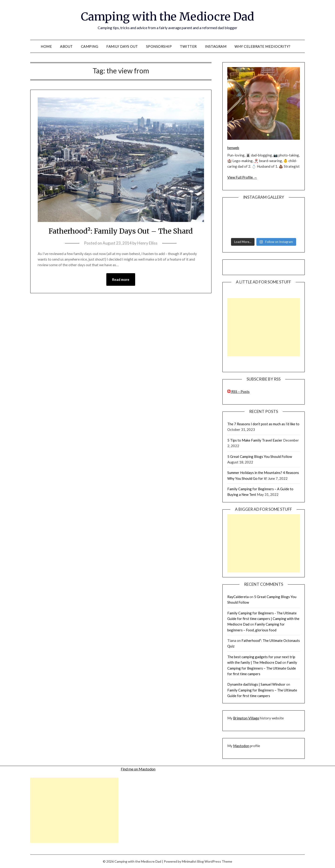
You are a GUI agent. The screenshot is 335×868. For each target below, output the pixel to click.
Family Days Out (122, 46)
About (66, 46)
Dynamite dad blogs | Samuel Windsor (256, 684)
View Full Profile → (242, 177)
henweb (233, 148)
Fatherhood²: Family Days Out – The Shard (121, 231)
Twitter (188, 46)
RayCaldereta (238, 597)
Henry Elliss (147, 243)
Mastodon (241, 746)
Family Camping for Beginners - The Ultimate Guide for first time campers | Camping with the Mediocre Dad (263, 619)
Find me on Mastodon (138, 769)
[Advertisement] (264, 327)
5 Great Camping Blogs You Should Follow (260, 456)
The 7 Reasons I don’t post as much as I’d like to (263, 424)
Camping (90, 46)
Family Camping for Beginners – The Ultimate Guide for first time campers (262, 668)
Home (46, 46)
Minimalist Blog (193, 861)
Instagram (216, 46)
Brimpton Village (246, 718)
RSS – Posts (238, 391)
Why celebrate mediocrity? (263, 46)
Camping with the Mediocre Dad (167, 17)
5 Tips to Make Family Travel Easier (255, 440)
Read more (121, 279)
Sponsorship (159, 46)
